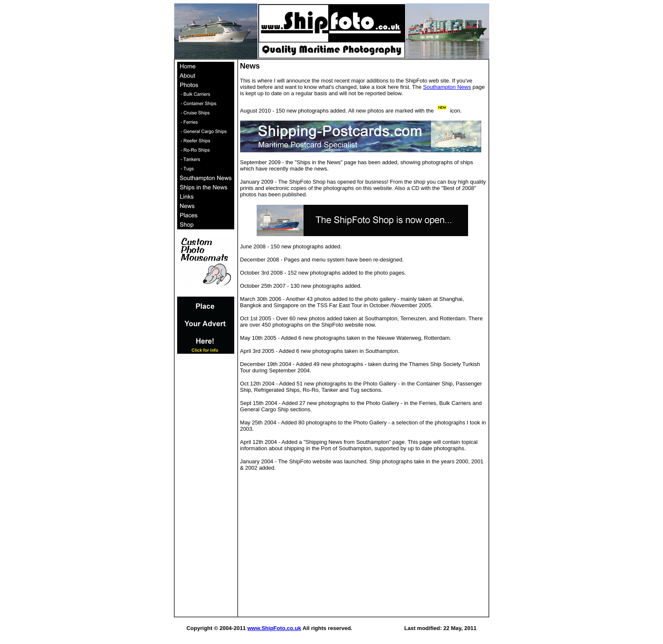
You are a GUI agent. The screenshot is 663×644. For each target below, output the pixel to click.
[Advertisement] (206, 487)
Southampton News (447, 87)
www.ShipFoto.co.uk (274, 628)
